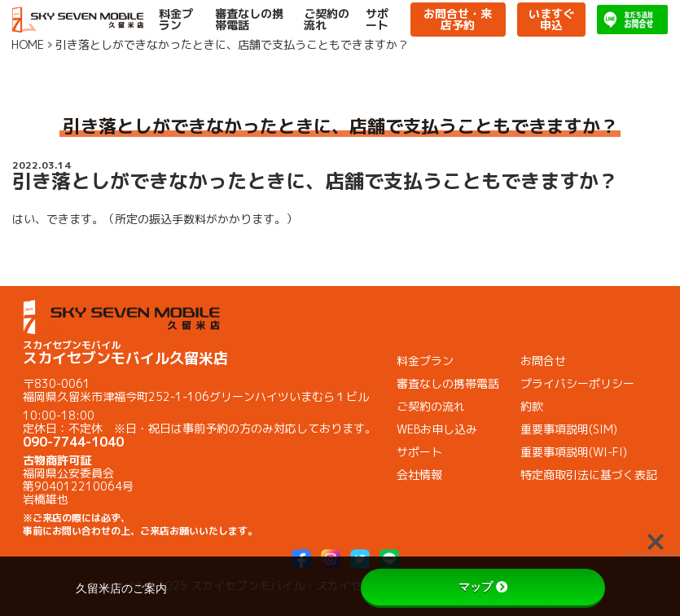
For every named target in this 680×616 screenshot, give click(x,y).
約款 (532, 406)
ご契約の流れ (327, 20)
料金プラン (176, 20)
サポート (377, 20)
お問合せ (543, 361)
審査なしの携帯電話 (249, 20)
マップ (483, 587)
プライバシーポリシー (577, 383)
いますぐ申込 (551, 19)
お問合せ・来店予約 (458, 19)
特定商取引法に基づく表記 (589, 475)
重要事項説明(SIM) (569, 429)
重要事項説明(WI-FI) (574, 452)
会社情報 (419, 475)
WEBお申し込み (437, 429)
